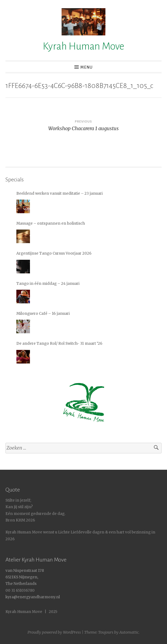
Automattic (129, 632)
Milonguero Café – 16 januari (43, 314)
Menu (86, 67)
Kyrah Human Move (83, 46)
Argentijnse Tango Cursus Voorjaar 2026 (54, 253)
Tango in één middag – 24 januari (48, 284)
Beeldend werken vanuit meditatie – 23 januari (60, 193)
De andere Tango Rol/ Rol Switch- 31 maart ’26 (59, 344)
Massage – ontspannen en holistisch (51, 223)
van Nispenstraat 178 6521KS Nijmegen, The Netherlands (25, 577)
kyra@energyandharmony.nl (33, 597)
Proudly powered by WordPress (54, 632)
